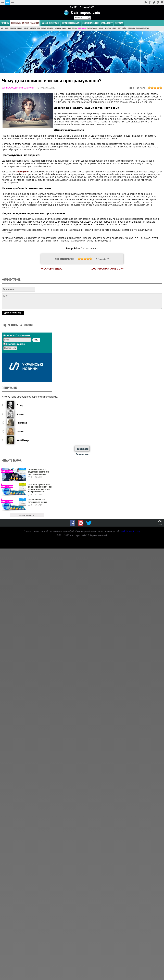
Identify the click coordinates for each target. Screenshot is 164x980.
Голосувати (82, 449)
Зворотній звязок (91, 23)
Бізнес (7, 28)
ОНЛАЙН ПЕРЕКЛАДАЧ (71, 23)
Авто (2, 28)
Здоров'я (20, 28)
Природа (101, 28)
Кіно (39, 28)
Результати (82, 454)
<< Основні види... (52, 268)
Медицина (58, 28)
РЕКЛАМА (119, 23)
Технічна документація (143, 28)
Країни (124, 28)
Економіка (13, 28)
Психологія (108, 28)
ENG (13, 2)
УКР (8, 2)
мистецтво (22, 171)
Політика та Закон (92, 28)
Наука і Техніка (72, 28)
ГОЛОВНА (5, 23)
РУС (3, 2)
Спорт (119, 28)
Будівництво (131, 28)
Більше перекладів (50, 23)
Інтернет (26, 28)
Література (50, 28)
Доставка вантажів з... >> (108, 269)
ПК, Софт (43, 28)
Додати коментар (13, 312)
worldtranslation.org (130, 531)
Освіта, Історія (82, 28)
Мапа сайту (107, 23)
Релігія (114, 28)
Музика (64, 28)
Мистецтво (33, 28)
